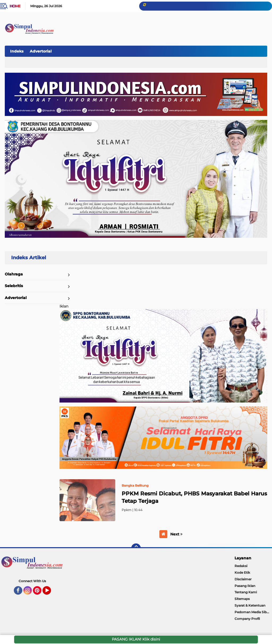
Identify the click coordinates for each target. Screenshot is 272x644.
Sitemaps (242, 599)
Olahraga (14, 274)
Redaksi (241, 566)
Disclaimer (243, 579)
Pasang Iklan (245, 586)
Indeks (17, 51)
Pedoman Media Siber (252, 612)
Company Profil (247, 619)
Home (15, 6)
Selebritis (14, 286)
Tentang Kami (246, 592)
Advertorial (41, 51)
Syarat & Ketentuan (250, 605)
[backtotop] (136, 548)
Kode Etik (242, 572)
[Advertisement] (169, 50)
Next (176, 534)
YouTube (50, 593)
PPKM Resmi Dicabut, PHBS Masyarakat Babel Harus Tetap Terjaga (194, 497)
